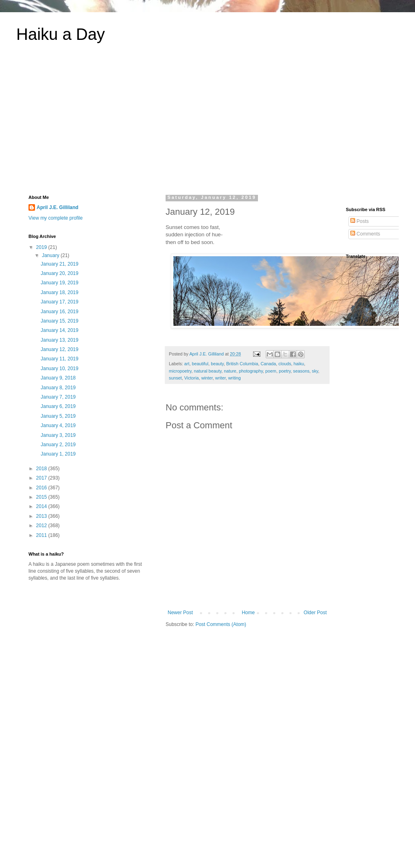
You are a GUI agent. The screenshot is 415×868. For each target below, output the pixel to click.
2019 (42, 247)
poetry (285, 371)
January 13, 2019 (60, 340)
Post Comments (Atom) (221, 624)
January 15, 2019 (60, 321)
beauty (217, 364)
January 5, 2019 (58, 416)
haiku (299, 364)
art (187, 364)
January (51, 255)
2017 (42, 478)
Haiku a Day (61, 34)
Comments (365, 234)
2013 (42, 516)
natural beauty (208, 371)
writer (221, 378)
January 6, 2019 (58, 406)
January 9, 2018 (58, 378)
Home (248, 613)
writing (235, 378)
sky (315, 371)
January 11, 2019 (60, 359)
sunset (175, 378)
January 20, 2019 (60, 273)
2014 (42, 506)
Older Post (315, 613)
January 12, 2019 (60, 349)
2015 (42, 497)
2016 (42, 488)
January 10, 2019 (60, 369)
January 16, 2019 (60, 312)
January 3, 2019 (58, 435)
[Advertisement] (207, 124)
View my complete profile (56, 218)
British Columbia (242, 364)
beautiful (200, 364)
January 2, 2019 (58, 445)
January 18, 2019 (60, 292)
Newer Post (180, 613)
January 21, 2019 (60, 264)
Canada (269, 364)
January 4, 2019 (58, 425)
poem (271, 371)
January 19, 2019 (60, 283)
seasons (301, 371)
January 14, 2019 (60, 330)
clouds (285, 364)
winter (207, 378)
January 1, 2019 (58, 454)
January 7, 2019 (58, 397)
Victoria (192, 378)
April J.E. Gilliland (58, 207)
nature (230, 371)
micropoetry (180, 371)
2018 (42, 469)
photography (251, 371)
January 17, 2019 (60, 302)
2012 (42, 526)
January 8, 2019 (58, 388)
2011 (42, 535)
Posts (359, 221)
